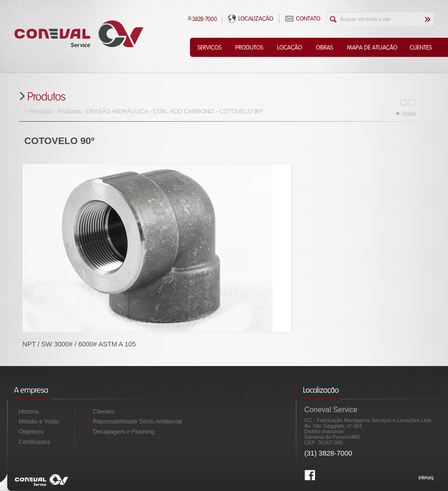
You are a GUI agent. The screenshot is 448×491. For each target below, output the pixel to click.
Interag (426, 478)
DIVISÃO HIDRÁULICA (117, 111)
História (29, 411)
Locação (290, 47)
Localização (251, 18)
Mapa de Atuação (372, 47)
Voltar (409, 114)
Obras (324, 47)
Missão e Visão (39, 421)
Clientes (421, 47)
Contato (303, 18)
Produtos (249, 47)
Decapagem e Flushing (124, 432)
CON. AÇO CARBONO (184, 111)
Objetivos (31, 432)
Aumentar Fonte (412, 103)
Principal (41, 111)
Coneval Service (79, 34)
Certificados (35, 442)
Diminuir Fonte (404, 103)
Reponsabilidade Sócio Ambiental (137, 421)
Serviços (209, 47)
